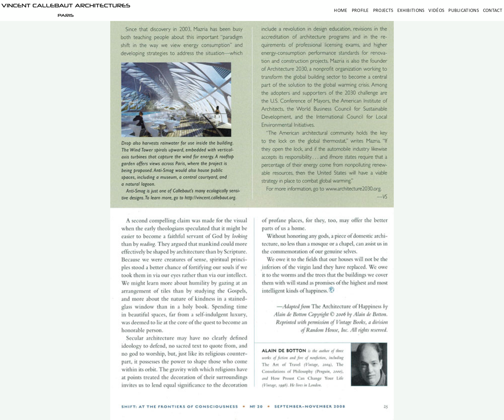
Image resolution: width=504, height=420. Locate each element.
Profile (360, 11)
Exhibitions (411, 11)
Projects (383, 11)
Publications (464, 11)
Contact (493, 11)
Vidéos (436, 11)
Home (341, 11)
